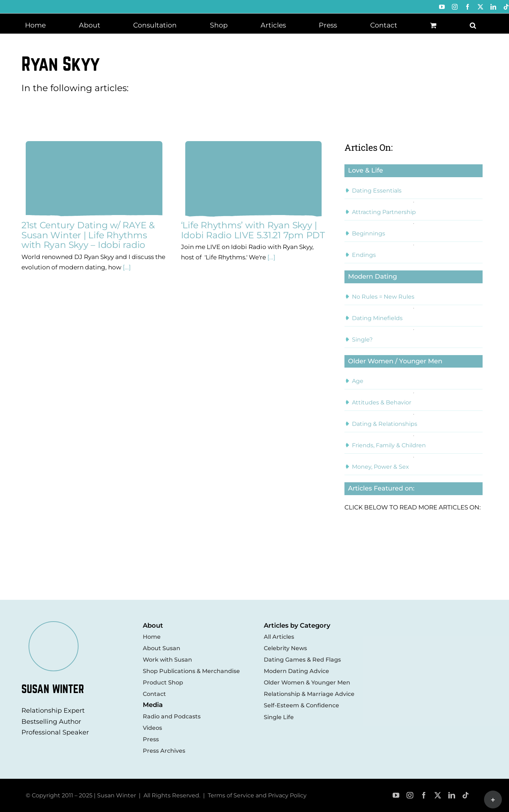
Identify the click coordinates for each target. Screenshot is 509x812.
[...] (126, 267)
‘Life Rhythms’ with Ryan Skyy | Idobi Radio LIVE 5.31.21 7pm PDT (253, 230)
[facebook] (424, 795)
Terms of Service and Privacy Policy (257, 795)
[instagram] (410, 795)
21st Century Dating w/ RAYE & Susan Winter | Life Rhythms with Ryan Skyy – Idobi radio (88, 235)
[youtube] (396, 795)
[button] (473, 25)
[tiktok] (466, 795)
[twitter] (438, 795)
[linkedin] (452, 795)
